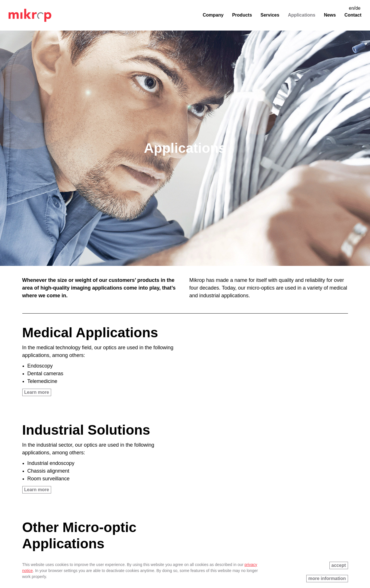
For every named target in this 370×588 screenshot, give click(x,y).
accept (339, 565)
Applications (302, 15)
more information (327, 578)
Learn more (37, 392)
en (351, 8)
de (358, 8)
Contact (353, 15)
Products (242, 15)
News (330, 15)
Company (213, 15)
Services (270, 15)
